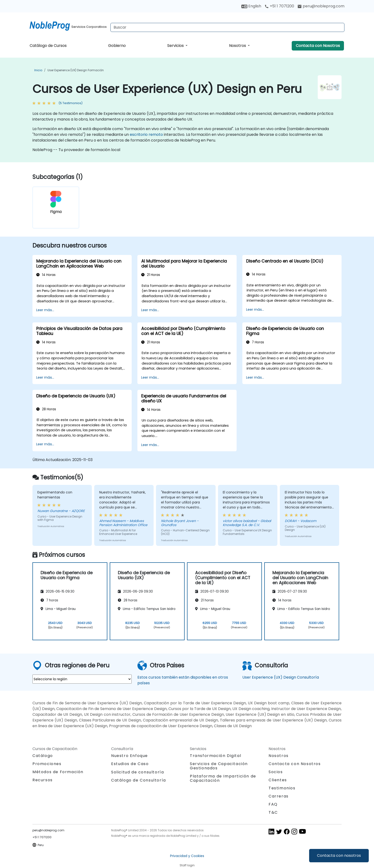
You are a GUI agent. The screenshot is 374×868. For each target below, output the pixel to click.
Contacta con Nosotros (318, 46)
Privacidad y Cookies (187, 856)
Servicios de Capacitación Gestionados (219, 766)
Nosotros (238, 46)
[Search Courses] (227, 27)
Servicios (176, 46)
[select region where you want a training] (82, 679)
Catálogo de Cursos (48, 46)
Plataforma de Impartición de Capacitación (223, 778)
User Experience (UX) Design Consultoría (281, 677)
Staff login (187, 865)
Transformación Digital (216, 756)
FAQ (273, 804)
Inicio (38, 70)
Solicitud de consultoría (138, 772)
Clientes (278, 780)
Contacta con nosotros (339, 855)
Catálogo (43, 756)
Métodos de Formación (58, 772)
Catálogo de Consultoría (139, 780)
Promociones (47, 764)
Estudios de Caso (130, 764)
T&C (273, 812)
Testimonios (282, 788)
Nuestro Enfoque (130, 756)
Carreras (279, 796)
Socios (276, 772)
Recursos (43, 780)
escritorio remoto (146, 135)
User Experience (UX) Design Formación (76, 70)
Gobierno (117, 46)
